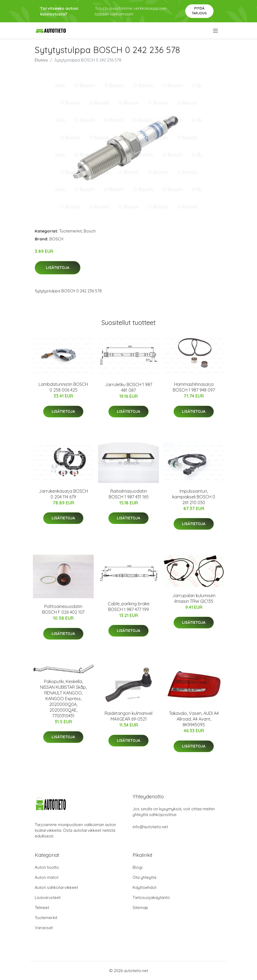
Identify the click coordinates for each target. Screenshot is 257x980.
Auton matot (47, 877)
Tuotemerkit (70, 231)
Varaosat (44, 928)
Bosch (90, 231)
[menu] (216, 31)
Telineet (42, 908)
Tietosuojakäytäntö (151, 897)
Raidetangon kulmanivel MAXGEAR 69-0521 (128, 716)
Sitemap (140, 908)
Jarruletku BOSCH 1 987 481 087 (128, 387)
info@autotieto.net (150, 827)
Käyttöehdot (145, 887)
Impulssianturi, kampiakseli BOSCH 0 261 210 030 (194, 497)
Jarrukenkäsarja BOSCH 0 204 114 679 (63, 494)
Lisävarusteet (48, 897)
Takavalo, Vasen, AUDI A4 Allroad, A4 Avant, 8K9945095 (194, 719)
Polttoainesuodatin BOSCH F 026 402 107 (63, 609)
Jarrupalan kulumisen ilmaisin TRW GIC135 (194, 598)
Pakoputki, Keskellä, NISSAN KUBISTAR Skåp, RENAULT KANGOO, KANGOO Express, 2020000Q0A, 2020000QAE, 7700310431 (63, 699)
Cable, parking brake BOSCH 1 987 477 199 (129, 607)
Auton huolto (47, 867)
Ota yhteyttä (144, 877)
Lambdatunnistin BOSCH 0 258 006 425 (63, 387)
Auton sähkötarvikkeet (56, 887)
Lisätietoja (58, 268)
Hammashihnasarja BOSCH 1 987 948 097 (194, 387)
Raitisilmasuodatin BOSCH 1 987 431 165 (129, 494)
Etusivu (41, 60)
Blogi (137, 867)
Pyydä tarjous (199, 11)
